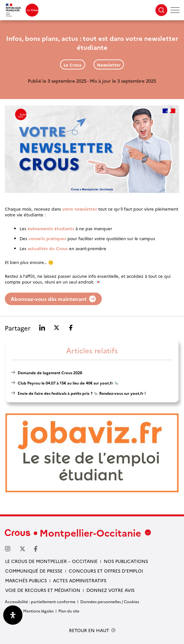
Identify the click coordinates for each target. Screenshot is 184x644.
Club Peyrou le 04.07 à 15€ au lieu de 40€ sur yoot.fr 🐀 (68, 383)
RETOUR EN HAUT (89, 630)
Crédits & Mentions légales (29, 611)
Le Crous (73, 65)
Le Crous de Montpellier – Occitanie (51, 561)
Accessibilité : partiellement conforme (40, 601)
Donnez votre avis (110, 590)
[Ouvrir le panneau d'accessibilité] (13, 615)
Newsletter (109, 65)
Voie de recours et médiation (43, 590)
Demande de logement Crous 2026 (50, 372)
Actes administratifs (80, 580)
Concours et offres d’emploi (106, 571)
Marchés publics (26, 580)
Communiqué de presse (34, 571)
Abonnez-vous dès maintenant (53, 299)
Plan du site (69, 611)
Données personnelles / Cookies (110, 601)
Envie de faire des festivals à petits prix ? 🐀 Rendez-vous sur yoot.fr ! (82, 393)
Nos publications (126, 561)
